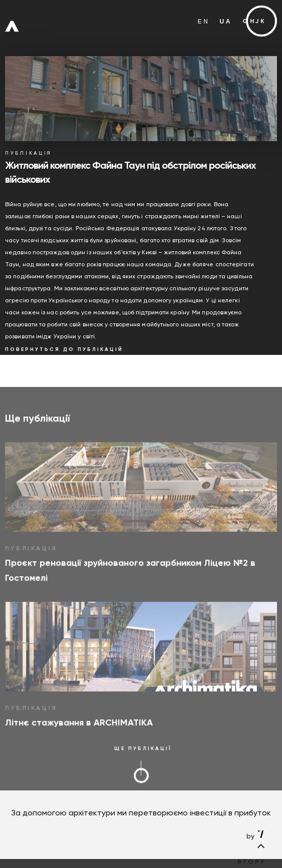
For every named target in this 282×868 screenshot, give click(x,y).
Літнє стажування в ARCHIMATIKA (79, 728)
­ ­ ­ (143, 754)
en (204, 22)
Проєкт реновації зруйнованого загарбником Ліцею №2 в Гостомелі (130, 576)
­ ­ (64, 349)
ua (226, 22)
